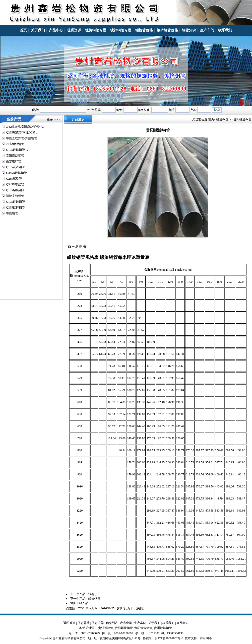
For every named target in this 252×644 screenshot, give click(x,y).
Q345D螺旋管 (15, 184)
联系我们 (168, 623)
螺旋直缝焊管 (15, 196)
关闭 (140, 608)
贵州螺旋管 (106, 628)
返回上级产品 (79, 603)
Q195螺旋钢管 (15, 190)
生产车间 (140, 623)
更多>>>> (53, 119)
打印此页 (124, 608)
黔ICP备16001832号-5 (169, 638)
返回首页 (69, 623)
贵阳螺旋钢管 (15, 156)
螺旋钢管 (12, 213)
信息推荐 (98, 623)
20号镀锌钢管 (15, 144)
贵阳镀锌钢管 (143, 628)
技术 (188, 638)
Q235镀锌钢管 (15, 207)
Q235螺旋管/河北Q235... (22, 132)
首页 (211, 119)
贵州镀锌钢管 (163, 628)
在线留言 (183, 623)
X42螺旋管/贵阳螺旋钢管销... (25, 127)
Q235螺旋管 (14, 179)
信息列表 (112, 623)
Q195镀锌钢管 (15, 167)
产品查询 (126, 623)
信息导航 (84, 623)
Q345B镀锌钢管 (16, 173)
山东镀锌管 (14, 161)
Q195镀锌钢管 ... (17, 150)
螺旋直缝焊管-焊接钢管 (22, 138)
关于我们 (154, 623)
